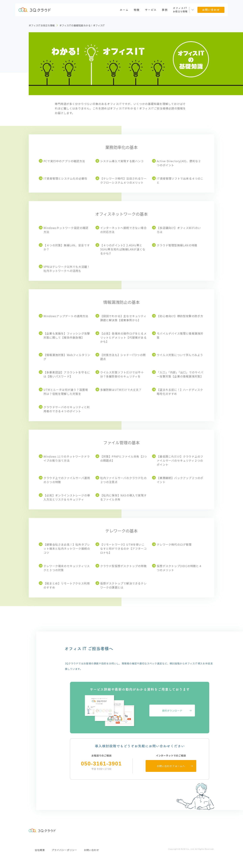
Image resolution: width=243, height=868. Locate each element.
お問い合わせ (91, 850)
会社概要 (40, 850)
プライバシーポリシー (64, 850)
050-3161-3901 (101, 764)
